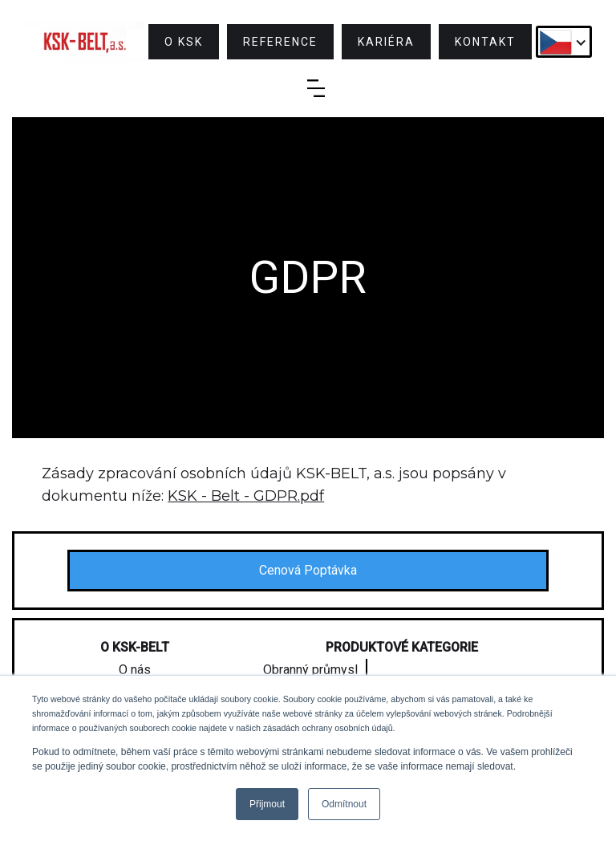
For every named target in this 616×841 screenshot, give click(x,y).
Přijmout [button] (267, 804)
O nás (135, 670)
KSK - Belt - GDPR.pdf (246, 496)
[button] (564, 42)
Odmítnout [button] (344, 804)
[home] (84, 42)
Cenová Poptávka (308, 570)
